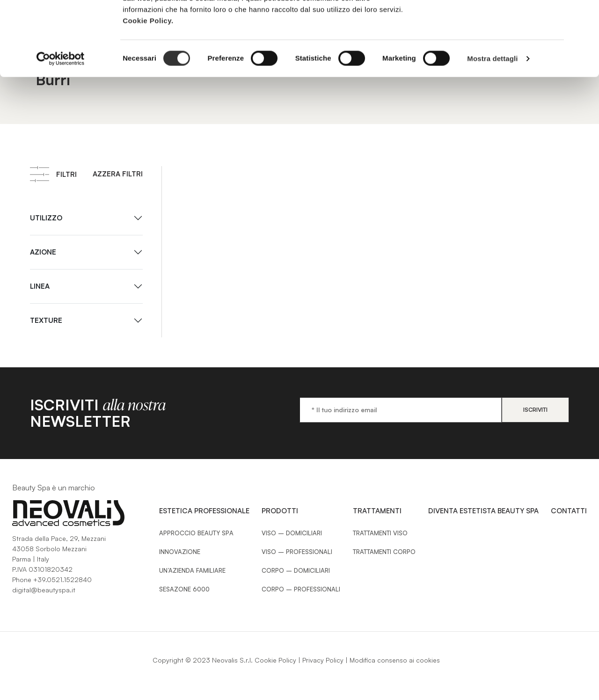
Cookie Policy (275, 660)
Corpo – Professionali (301, 589)
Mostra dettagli (492, 128)
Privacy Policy (323, 660)
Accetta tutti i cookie (497, 25)
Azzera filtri (118, 174)
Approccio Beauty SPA (196, 533)
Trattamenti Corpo (384, 552)
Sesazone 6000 (184, 589)
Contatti (569, 511)
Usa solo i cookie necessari (497, 55)
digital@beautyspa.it (44, 590)
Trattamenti (377, 511)
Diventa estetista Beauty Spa (483, 511)
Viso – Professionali (297, 552)
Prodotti (280, 511)
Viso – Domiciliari (292, 533)
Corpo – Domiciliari (296, 570)
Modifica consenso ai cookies (395, 660)
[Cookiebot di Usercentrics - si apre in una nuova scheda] (61, 128)
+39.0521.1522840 (62, 580)
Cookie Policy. (148, 90)
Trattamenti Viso (380, 533)
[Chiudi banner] (584, 15)
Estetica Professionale (204, 511)
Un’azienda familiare (192, 570)
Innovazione (180, 552)
